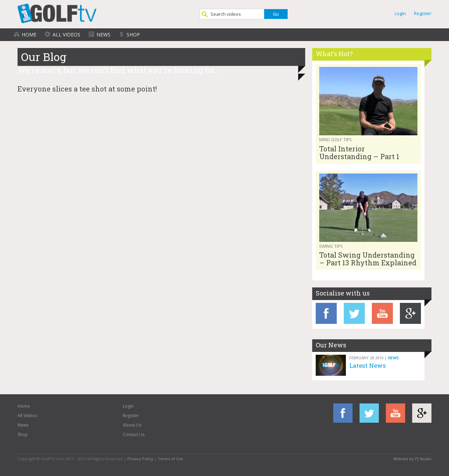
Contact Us (134, 434)
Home (29, 35)
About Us (132, 425)
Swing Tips (331, 246)
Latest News (368, 365)
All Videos (66, 35)
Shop (133, 35)
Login (400, 13)
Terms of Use (170, 459)
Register (423, 13)
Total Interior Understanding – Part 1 (359, 152)
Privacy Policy (140, 459)
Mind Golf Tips (336, 140)
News (103, 35)
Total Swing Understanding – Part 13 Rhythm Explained (368, 259)
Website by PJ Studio (412, 459)
